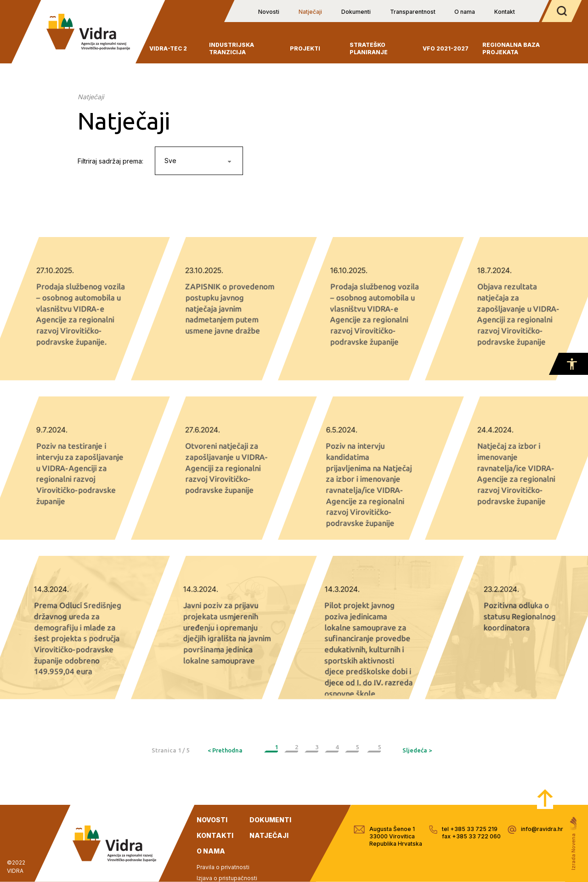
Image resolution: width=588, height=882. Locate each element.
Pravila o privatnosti (223, 867)
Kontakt (505, 12)
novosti (212, 820)
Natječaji (310, 12)
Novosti (269, 12)
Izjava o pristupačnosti (227, 878)
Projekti (305, 48)
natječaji (269, 835)
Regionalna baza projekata (511, 48)
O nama (465, 12)
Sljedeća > (417, 750)
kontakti (215, 835)
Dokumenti (356, 12)
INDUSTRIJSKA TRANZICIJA (232, 48)
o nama (211, 851)
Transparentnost (413, 12)
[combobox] (199, 161)
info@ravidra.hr (542, 829)
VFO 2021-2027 (446, 48)
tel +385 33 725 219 (470, 829)
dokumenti (270, 820)
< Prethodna (225, 750)
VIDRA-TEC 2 (168, 48)
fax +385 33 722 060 (471, 836)
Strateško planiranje (369, 48)
